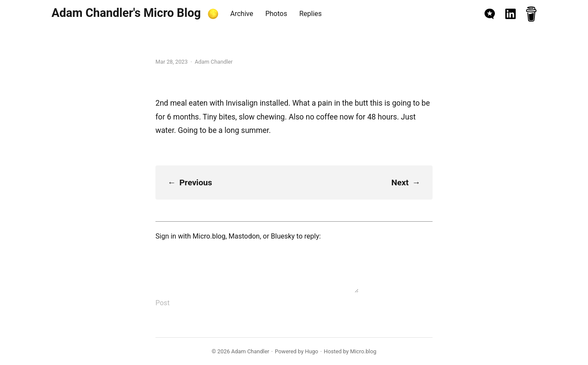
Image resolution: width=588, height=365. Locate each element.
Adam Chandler (250, 351)
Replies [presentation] (310, 14)
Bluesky (283, 236)
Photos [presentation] (276, 14)
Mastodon (244, 236)
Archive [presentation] (242, 14)
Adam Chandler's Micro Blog (126, 13)
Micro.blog (209, 236)
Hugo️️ (312, 351)
